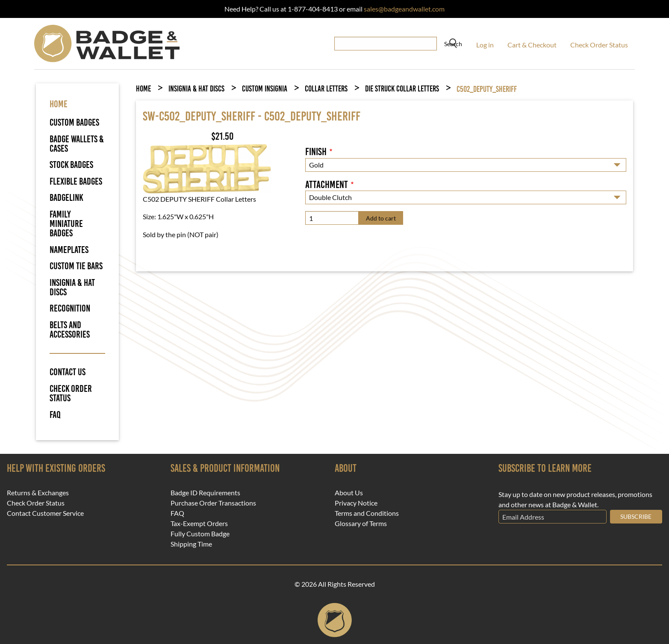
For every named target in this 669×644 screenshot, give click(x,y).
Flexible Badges (76, 181)
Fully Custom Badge (200, 534)
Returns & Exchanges (38, 493)
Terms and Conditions (367, 513)
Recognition (70, 308)
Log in (485, 45)
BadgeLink (66, 198)
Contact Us (68, 372)
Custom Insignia (265, 89)
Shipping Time (191, 544)
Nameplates (69, 250)
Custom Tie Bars (76, 266)
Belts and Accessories (70, 330)
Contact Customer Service (45, 513)
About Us (349, 493)
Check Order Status (599, 45)
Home (143, 89)
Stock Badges (71, 165)
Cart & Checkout (532, 45)
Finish (316, 152)
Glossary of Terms (361, 523)
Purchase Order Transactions (213, 503)
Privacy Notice (356, 503)
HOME (59, 104)
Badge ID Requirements (205, 493)
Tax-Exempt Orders (199, 523)
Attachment (327, 185)
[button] (207, 168)
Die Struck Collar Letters (402, 89)
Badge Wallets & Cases (77, 144)
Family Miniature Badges (66, 224)
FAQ (55, 415)
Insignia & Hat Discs (72, 287)
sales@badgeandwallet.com (404, 9)
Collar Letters (326, 89)
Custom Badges (74, 122)
